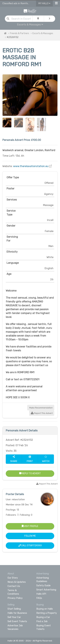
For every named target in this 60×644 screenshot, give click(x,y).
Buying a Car (43, 617)
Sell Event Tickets (17, 621)
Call (30, 546)
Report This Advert (42, 413)
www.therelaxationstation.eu (31, 166)
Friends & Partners (20, 33)
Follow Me (30, 536)
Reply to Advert (30, 473)
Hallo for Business (17, 613)
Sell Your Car (14, 617)
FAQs (39, 598)
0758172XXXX (34, 546)
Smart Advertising (46, 590)
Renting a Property (47, 613)
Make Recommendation (41, 408)
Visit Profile (30, 526)
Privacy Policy (15, 598)
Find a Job (42, 621)
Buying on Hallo (45, 609)
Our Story (13, 578)
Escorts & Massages (30, 25)
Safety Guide (43, 585)
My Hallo (44, 3)
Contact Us (14, 586)
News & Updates (17, 582)
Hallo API (41, 594)
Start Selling (14, 609)
